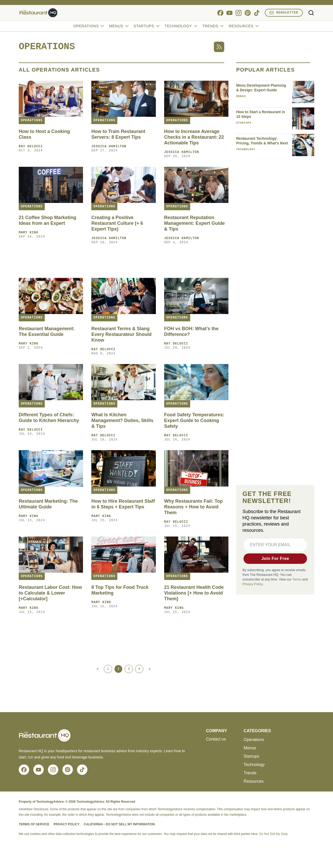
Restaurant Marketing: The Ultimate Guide (48, 504)
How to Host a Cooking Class (44, 134)
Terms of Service (34, 824)
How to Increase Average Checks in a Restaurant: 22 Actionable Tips (194, 137)
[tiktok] (257, 13)
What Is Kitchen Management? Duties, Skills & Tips (122, 420)
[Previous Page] (98, 669)
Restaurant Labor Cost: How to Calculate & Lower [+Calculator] (50, 593)
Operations (89, 26)
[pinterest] (248, 13)
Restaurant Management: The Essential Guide (47, 331)
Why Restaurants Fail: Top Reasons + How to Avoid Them (194, 507)
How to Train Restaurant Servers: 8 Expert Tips (118, 134)
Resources (244, 26)
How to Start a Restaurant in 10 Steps (261, 114)
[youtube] (229, 13)
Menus (119, 26)
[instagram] (238, 13)
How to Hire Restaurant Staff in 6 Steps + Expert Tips (123, 504)
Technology (181, 26)
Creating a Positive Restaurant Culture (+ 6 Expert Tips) (117, 223)
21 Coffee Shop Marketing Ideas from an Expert (47, 220)
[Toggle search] (311, 13)
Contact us (216, 739)
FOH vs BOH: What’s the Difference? (191, 331)
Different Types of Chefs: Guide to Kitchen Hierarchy (49, 418)
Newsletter (284, 13)
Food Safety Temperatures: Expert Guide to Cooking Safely (194, 420)
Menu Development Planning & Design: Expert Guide (261, 88)
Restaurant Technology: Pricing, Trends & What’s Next (262, 141)
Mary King (29, 233)
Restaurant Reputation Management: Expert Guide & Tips (194, 223)
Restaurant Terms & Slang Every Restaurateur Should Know (121, 334)
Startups (147, 26)
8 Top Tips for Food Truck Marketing (120, 590)
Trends (214, 26)
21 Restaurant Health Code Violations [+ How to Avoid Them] (194, 593)
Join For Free (275, 559)
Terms (297, 579)
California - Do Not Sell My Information (119, 824)
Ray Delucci (31, 146)
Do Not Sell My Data (273, 834)
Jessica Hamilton (109, 146)
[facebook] (220, 13)
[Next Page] (150, 669)
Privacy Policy (252, 584)
